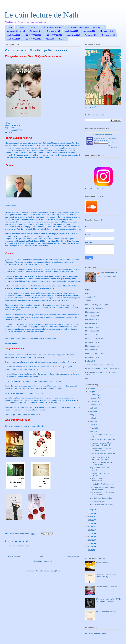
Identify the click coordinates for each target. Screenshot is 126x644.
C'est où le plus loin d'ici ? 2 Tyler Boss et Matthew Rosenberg (109, 600)
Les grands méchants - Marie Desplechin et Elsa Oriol (101, 444)
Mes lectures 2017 (109, 35)
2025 (90, 392)
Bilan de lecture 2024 (98, 501)
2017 (90, 533)
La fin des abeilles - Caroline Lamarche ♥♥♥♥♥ (100, 449)
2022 (90, 517)
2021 (90, 520)
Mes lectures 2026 (36, 31)
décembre (94, 395)
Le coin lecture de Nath (42, 15)
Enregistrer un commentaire (18, 546)
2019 (90, 527)
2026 (90, 388)
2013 (90, 547)
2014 (90, 543)
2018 (90, 530)
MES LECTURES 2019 (54, 35)
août (92, 408)
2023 (90, 513)
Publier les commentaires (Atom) (48, 571)
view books (114, 148)
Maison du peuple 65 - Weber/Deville (98, 480)
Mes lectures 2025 (54, 31)
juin (92, 415)
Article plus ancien (72, 557)
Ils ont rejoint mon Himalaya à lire (102, 440)
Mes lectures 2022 (107, 31)
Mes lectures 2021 (13, 35)
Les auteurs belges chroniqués (52, 27)
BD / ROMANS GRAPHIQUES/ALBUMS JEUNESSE (86, 27)
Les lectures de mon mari (16, 31)
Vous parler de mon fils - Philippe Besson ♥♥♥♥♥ (102, 488)
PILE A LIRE (50, 39)
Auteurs (33, 27)
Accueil (10, 27)
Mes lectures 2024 (71, 31)
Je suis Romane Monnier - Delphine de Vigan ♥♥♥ (106, 575)
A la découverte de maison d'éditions (99, 365)
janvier (93, 431)
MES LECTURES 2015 (33, 39)
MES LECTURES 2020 (33, 35)
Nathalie (97, 138)
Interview (62, 39)
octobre (93, 401)
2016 (90, 537)
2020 (90, 523)
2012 (90, 550)
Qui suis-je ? (21, 27)
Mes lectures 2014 (13, 39)
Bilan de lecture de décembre (101, 498)
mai (92, 418)
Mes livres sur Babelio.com (95, 633)
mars (92, 425)
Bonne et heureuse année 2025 (101, 505)
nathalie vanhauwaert (108, 273)
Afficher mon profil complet (107, 276)
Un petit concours (103, 562)
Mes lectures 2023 (89, 31)
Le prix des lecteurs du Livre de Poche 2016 (102, 369)
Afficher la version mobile (43, 561)
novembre (94, 398)
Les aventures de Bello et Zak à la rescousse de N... (102, 463)
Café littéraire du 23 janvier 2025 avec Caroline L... (102, 494)
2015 (90, 540)
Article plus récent (13, 557)
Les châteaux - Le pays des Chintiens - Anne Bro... (100, 458)
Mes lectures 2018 (73, 35)
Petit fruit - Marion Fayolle (106, 611)
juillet (92, 411)
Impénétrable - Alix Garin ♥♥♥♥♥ (102, 484)
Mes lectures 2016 (91, 35)
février (93, 428)
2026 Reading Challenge (102, 134)
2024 (90, 510)
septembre (94, 405)
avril (92, 421)
